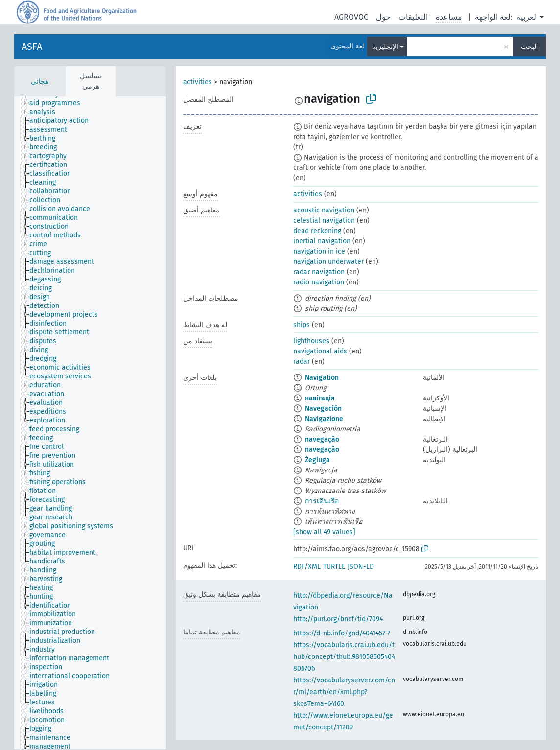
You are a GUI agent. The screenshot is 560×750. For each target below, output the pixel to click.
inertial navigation (322, 241)
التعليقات (413, 17)
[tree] (90, 423)
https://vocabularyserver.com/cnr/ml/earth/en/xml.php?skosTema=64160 (344, 692)
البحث (529, 47)
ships (302, 325)
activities (198, 82)
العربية (527, 17)
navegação (322, 439)
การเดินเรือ (322, 501)
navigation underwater (328, 262)
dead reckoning (317, 231)
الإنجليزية (385, 47)
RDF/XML (307, 567)
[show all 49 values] (324, 532)
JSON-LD (361, 567)
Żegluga (317, 460)
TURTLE (334, 567)
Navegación (323, 409)
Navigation (322, 378)
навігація (320, 398)
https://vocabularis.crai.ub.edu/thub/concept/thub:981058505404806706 (344, 657)
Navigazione (324, 419)
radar (302, 362)
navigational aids (320, 351)
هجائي (40, 82)
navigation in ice (319, 251)
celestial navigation (324, 221)
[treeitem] (59, 103)
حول (383, 17)
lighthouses (311, 341)
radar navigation (319, 272)
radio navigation (319, 282)
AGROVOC (351, 17)
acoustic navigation (324, 210)
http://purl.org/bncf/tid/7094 (338, 619)
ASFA (32, 47)
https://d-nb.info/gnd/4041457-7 (342, 633)
